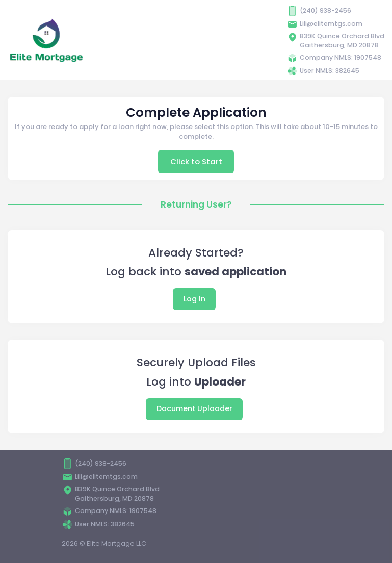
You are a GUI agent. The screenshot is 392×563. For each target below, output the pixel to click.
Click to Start (196, 161)
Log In (194, 299)
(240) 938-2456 (325, 10)
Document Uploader (194, 408)
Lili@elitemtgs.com (331, 24)
